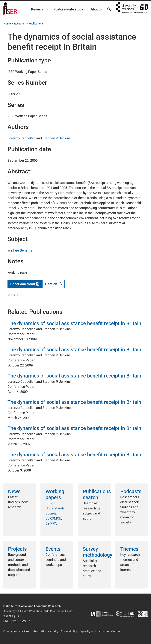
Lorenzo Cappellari (21, 138)
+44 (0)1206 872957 (16, 621)
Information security (45, 631)
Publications (36, 24)
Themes (129, 549)
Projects (17, 549)
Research (38, 9)
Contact (116, 631)
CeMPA (51, 523)
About (95, 9)
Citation (54, 284)
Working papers (55, 494)
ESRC (102, 614)
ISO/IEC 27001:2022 (143, 614)
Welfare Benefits (20, 250)
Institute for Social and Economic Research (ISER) (10, 9)
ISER (49, 503)
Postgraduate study (68, 9)
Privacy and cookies (16, 631)
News (14, 492)
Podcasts (131, 492)
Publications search (97, 494)
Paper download (25, 284)
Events (53, 549)
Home (7, 24)
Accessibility (69, 631)
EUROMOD (53, 518)
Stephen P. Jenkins (57, 138)
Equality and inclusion (94, 631)
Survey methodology (98, 552)
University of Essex (132, 9)
